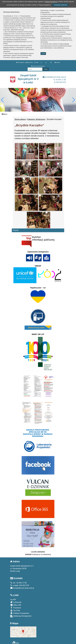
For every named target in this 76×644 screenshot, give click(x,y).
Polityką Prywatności (51, 2)
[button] (73, 100)
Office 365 (16, 605)
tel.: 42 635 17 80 (18, 583)
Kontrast (57, 62)
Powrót (16, 230)
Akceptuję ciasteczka (60, 5)
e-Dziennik (16, 602)
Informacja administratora (38, 66)
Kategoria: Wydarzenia (36, 119)
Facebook (16, 608)
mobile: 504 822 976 (20, 585)
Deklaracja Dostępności (21, 616)
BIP (13, 600)
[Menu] (38, 114)
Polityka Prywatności (20, 613)
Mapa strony (29, 62)
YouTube (15, 610)
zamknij (43, 54)
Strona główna (20, 62)
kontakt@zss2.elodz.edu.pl (54, 77)
